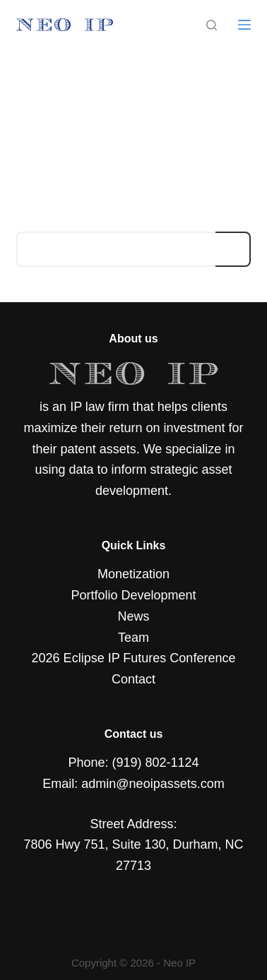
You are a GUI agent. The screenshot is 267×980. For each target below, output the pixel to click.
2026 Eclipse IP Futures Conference (134, 658)
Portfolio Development (133, 595)
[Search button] (233, 249)
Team (133, 638)
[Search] (212, 25)
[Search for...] (116, 249)
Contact (133, 679)
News (133, 616)
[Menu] (244, 25)
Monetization (133, 574)
